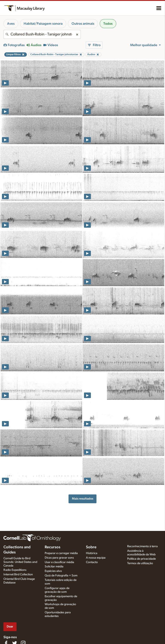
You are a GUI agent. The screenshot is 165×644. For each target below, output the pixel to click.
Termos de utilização (140, 563)
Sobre (91, 547)
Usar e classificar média (59, 562)
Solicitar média (54, 567)
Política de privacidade (141, 559)
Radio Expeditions (15, 570)
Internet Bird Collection (18, 574)
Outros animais (83, 24)
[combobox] (42, 34)
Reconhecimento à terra (142, 546)
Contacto (92, 562)
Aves (11, 24)
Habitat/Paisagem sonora (43, 24)
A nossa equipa (96, 558)
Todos (108, 24)
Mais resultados (83, 499)
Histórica (92, 553)
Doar (10, 627)
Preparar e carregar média (61, 553)
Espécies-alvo (53, 571)
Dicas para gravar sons (59, 558)
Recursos (53, 547)
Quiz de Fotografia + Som (61, 576)
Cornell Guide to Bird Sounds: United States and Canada (20, 562)
